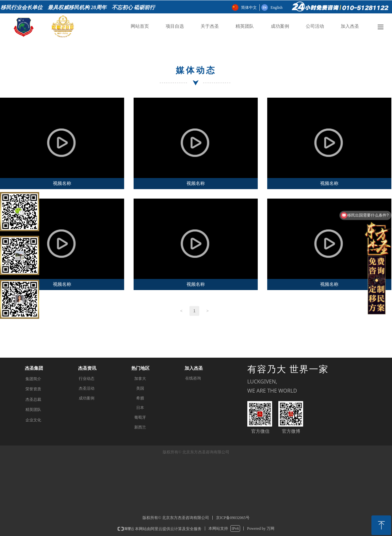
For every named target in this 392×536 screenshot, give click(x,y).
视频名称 (62, 183)
